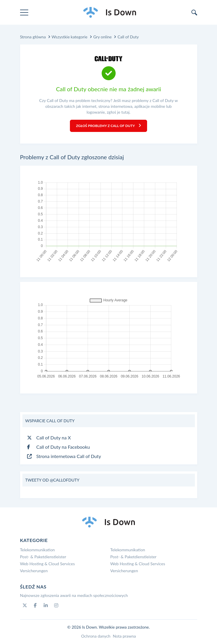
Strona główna (33, 37)
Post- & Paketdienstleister (43, 557)
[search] (194, 12)
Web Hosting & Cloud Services (47, 564)
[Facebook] (35, 605)
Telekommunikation (38, 550)
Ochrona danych (96, 636)
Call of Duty (128, 37)
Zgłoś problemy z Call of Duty (108, 126)
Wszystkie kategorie (69, 37)
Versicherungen (34, 571)
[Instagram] (56, 605)
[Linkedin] (46, 605)
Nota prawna (124, 636)
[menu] (24, 12)
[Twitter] (25, 605)
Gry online (102, 37)
